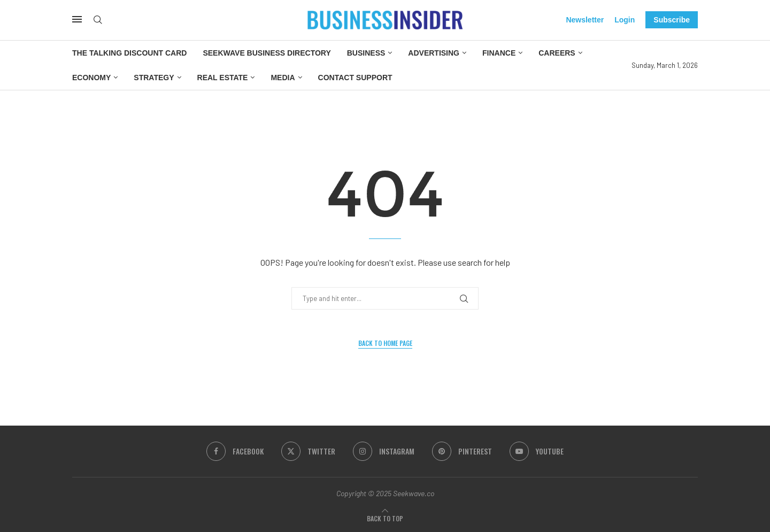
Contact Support (355, 78)
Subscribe (672, 20)
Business (366, 53)
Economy (91, 78)
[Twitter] (308, 451)
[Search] (98, 20)
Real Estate (223, 78)
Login (625, 20)
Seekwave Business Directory (267, 53)
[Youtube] (537, 451)
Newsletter (585, 20)
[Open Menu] (77, 19)
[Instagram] (384, 451)
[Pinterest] (462, 451)
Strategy (154, 78)
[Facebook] (235, 451)
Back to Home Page (385, 343)
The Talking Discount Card (129, 53)
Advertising (434, 53)
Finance (499, 53)
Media (283, 78)
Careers (557, 53)
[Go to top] (385, 518)
